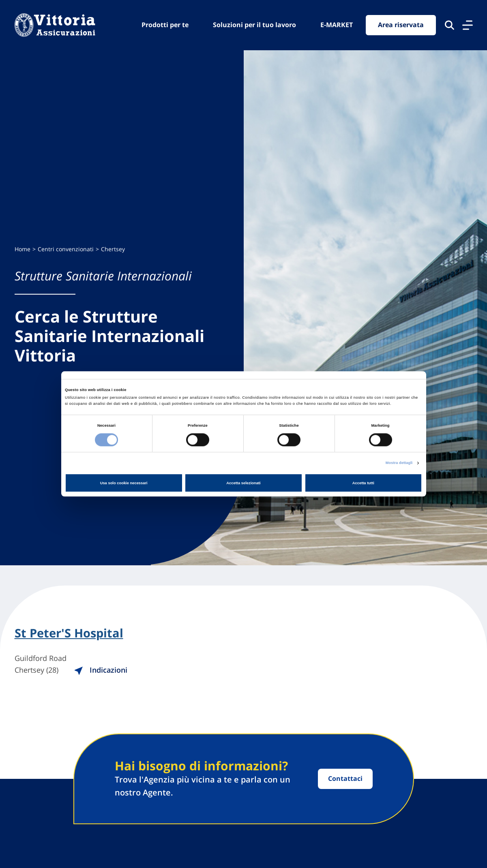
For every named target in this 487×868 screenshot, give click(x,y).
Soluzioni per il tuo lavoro (254, 25)
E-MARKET (337, 25)
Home (23, 249)
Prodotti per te (165, 25)
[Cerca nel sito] (449, 25)
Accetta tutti (363, 483)
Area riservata (401, 25)
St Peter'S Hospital (71, 633)
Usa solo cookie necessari (124, 483)
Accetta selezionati (243, 483)
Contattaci (345, 779)
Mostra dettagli (399, 463)
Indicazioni (105, 670)
